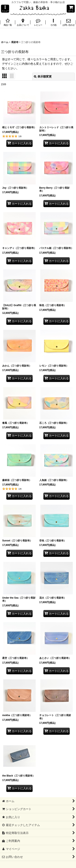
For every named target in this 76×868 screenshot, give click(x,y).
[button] (5, 9)
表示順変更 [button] (43, 76)
